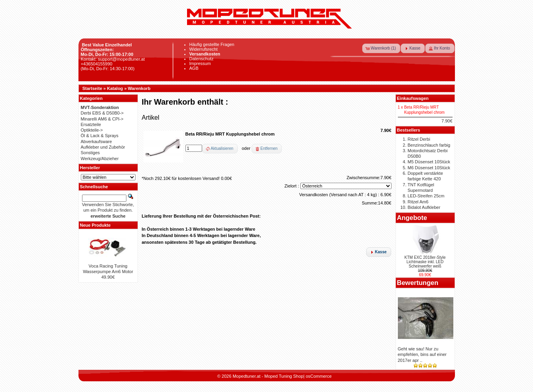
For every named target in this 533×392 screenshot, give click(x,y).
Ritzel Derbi (419, 139)
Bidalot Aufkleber (424, 207)
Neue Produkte (96, 225)
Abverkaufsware (96, 142)
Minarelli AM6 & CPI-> (102, 119)
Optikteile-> (92, 130)
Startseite (92, 88)
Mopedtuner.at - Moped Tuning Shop (268, 376)
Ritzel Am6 (418, 202)
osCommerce (318, 376)
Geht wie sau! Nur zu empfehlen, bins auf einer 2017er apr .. (422, 355)
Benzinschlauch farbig (429, 145)
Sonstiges (90, 153)
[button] (381, 48)
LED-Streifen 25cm (426, 196)
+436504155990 (97, 64)
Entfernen (269, 148)
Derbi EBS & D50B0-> (102, 113)
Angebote (412, 218)
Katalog (115, 88)
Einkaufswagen (413, 98)
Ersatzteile (91, 124)
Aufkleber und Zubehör (103, 147)
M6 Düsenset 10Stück (429, 168)
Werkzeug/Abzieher (100, 159)
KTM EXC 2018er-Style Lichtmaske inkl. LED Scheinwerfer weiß (425, 262)
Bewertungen (418, 283)
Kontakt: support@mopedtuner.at (113, 59)
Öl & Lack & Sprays (100, 136)
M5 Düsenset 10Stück (429, 162)
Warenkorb (139, 88)
